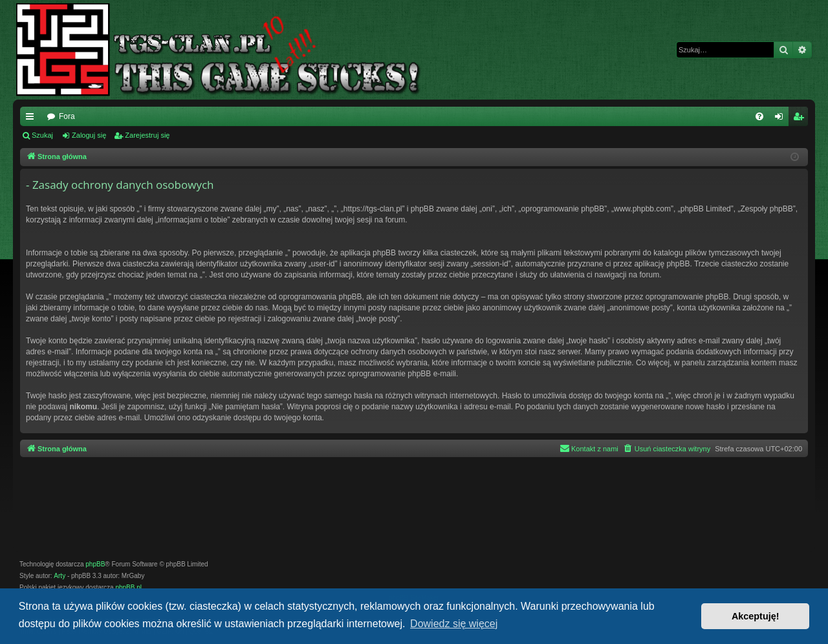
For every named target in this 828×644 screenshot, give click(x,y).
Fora (67, 116)
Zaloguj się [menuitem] (782, 119)
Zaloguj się (89, 135)
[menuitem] (759, 116)
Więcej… (32, 119)
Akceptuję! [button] (756, 616)
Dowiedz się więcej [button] (454, 624)
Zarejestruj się (147, 135)
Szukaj (42, 135)
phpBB (95, 564)
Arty (60, 576)
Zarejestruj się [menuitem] (801, 119)
